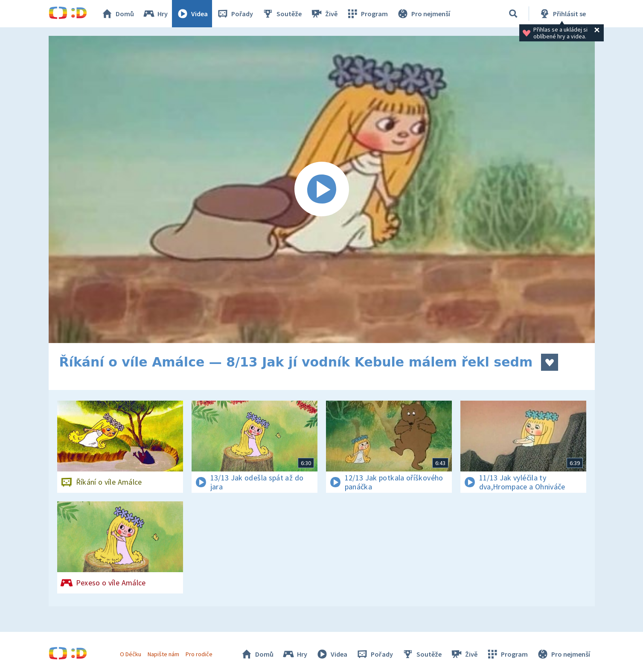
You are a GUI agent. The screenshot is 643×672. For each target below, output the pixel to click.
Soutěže (282, 14)
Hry (155, 14)
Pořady (235, 14)
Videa (192, 14)
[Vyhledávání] (513, 14)
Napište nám (163, 654)
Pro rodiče (199, 654)
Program (367, 14)
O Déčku (131, 654)
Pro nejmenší (423, 14)
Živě (324, 14)
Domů (117, 14)
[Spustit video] (322, 189)
